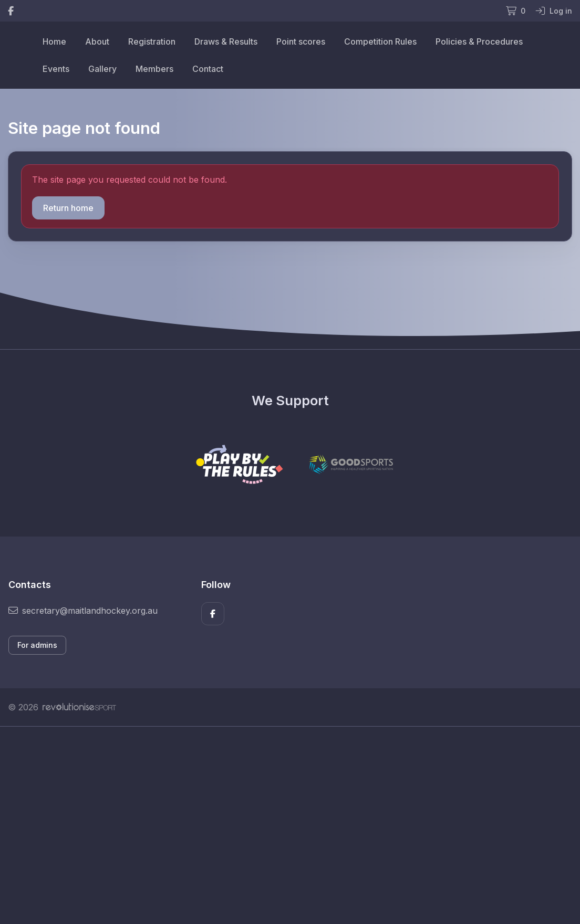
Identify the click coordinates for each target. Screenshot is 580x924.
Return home (68, 208)
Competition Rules (380, 41)
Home (54, 41)
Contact (208, 69)
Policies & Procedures (479, 41)
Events (56, 69)
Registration (152, 41)
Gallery (102, 69)
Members (154, 69)
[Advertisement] (290, 825)
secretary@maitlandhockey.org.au (83, 611)
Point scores (301, 41)
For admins (37, 645)
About (97, 41)
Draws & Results (226, 41)
